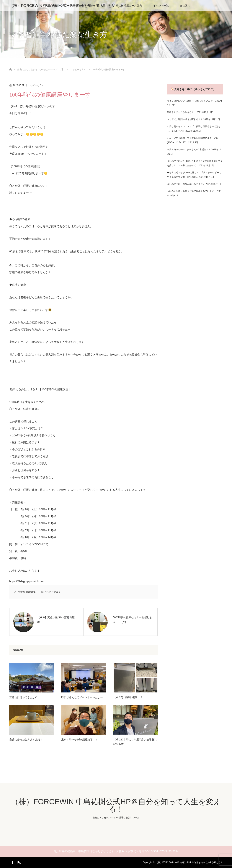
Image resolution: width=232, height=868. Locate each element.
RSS (19, 862)
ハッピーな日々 (36, 85)
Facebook (12, 862)
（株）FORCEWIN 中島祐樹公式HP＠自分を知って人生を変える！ (68, 5)
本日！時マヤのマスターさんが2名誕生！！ (189, 150)
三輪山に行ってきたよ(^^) (24, 697)
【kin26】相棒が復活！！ (128, 697)
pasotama (31, 592)
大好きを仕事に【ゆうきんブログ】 (195, 89)
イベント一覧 (161, 6)
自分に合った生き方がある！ (26, 740)
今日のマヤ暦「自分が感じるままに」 (186, 184)
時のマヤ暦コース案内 (129, 6)
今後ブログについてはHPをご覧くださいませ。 (191, 101)
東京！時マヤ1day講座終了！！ (80, 740)
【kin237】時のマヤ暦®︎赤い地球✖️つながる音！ (135, 742)
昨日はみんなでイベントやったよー (82, 697)
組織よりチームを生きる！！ (182, 112)
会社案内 (185, 6)
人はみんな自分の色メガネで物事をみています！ (192, 191)
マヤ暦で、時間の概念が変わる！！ (185, 119)
